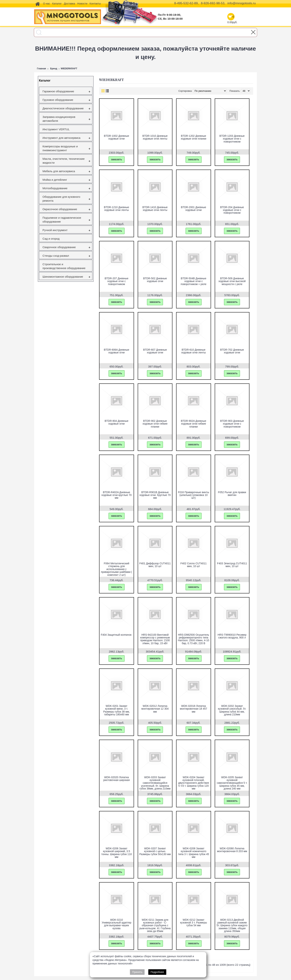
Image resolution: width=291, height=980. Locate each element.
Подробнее (157, 972)
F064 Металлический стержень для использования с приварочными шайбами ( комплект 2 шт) (117, 569)
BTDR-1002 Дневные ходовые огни (117, 137)
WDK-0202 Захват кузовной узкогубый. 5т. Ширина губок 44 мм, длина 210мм (232, 710)
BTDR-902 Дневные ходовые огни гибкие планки (155, 424)
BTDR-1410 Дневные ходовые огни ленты (155, 209)
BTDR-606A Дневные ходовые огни (116, 351)
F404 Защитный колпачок (116, 635)
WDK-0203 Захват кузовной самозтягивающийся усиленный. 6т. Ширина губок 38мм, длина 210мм (155, 783)
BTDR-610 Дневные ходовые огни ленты (194, 351)
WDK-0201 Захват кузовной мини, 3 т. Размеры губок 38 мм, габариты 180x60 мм (116, 710)
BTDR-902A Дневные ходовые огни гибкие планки (193, 424)
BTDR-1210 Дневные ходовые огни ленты (117, 209)
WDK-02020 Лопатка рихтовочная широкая (117, 779)
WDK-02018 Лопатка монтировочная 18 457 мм (193, 709)
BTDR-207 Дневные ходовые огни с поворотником (117, 281)
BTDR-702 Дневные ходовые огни (232, 351)
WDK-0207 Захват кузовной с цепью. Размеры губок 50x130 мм (155, 851)
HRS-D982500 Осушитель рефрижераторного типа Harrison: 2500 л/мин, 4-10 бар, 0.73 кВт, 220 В (193, 639)
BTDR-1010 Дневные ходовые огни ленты (155, 137)
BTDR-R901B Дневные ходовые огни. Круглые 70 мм (155, 495)
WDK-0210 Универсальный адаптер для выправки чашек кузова (117, 924)
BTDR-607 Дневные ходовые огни (155, 351)
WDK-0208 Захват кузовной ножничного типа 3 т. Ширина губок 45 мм (193, 853)
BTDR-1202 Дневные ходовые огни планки (193, 137)
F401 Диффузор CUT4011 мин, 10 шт (155, 565)
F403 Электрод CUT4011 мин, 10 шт (232, 565)
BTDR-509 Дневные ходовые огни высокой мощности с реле (232, 281)
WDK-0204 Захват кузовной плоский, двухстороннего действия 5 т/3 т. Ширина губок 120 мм (194, 783)
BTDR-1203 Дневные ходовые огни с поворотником (232, 139)
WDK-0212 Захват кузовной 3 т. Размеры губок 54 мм (194, 923)
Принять (137, 972)
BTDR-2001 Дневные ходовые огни (194, 209)
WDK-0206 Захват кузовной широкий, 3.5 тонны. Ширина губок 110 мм (117, 853)
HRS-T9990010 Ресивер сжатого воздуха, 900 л (232, 636)
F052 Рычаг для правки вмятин (232, 494)
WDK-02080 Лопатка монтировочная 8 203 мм (232, 850)
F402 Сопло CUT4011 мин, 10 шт (193, 565)
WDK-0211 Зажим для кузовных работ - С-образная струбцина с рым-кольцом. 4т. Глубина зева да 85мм (155, 926)
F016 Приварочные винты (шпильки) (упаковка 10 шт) (194, 495)
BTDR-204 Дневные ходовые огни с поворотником (232, 210)
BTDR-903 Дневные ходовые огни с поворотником (232, 424)
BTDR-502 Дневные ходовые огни (155, 280)
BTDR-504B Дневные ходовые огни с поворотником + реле (194, 281)
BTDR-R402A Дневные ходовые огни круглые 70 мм (116, 495)
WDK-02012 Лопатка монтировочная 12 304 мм (155, 709)
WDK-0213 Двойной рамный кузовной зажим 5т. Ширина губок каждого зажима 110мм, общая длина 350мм (232, 926)
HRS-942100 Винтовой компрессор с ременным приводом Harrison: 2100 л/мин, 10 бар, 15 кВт (155, 639)
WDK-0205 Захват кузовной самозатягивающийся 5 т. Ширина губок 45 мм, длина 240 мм (232, 783)
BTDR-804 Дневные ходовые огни (117, 422)
